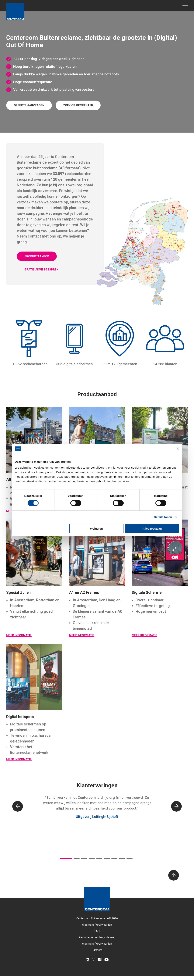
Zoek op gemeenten (78, 105)
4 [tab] (92, 859)
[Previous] (18, 806)
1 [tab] (66, 859)
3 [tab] (84, 859)
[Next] (176, 806)
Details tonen (163, 517)
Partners (97, 950)
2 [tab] (77, 859)
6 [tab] (107, 859)
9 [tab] (130, 859)
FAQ (97, 931)
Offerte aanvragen (29, 105)
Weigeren (96, 529)
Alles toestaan (152, 529)
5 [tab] (99, 859)
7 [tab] (114, 859)
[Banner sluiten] (178, 449)
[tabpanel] (97, 811)
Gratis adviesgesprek (41, 270)
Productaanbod (37, 256)
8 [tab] (122, 859)
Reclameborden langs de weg (97, 937)
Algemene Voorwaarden (97, 925)
